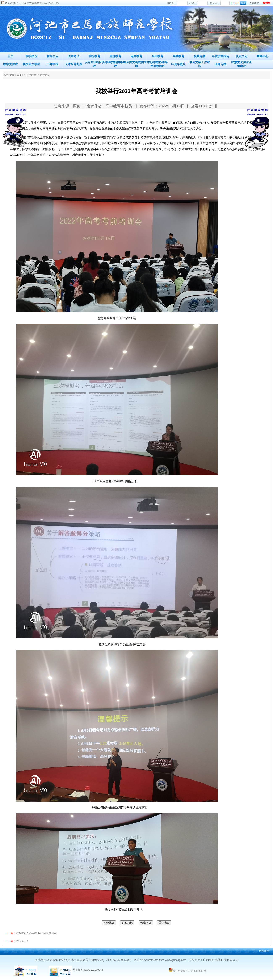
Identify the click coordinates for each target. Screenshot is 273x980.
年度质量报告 (220, 56)
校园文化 (241, 56)
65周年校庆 (178, 64)
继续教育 (178, 56)
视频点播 (199, 56)
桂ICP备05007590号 (119, 960)
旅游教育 (115, 56)
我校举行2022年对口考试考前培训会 (37, 933)
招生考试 (73, 56)
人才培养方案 (73, 64)
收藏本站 (254, 3)
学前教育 (94, 56)
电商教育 (136, 56)
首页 (10, 56)
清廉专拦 (220, 64)
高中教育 (157, 56)
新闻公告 (52, 56)
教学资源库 (10, 64)
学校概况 (31, 56)
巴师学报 (52, 64)
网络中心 (262, 56)
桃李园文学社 (31, 64)
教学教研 (45, 75)
